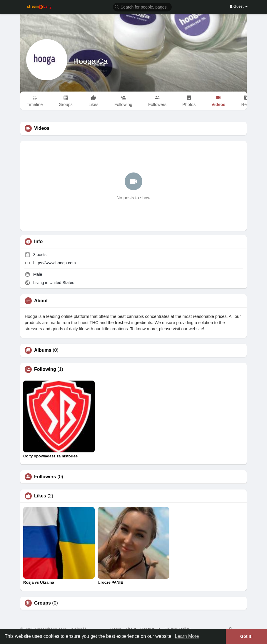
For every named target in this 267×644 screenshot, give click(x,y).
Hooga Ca (90, 61)
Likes (40, 496)
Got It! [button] (246, 636)
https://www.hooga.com (55, 263)
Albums (43, 350)
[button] (142, 7)
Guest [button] (239, 6)
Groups (42, 603)
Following (45, 369)
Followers (45, 477)
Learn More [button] (187, 636)
